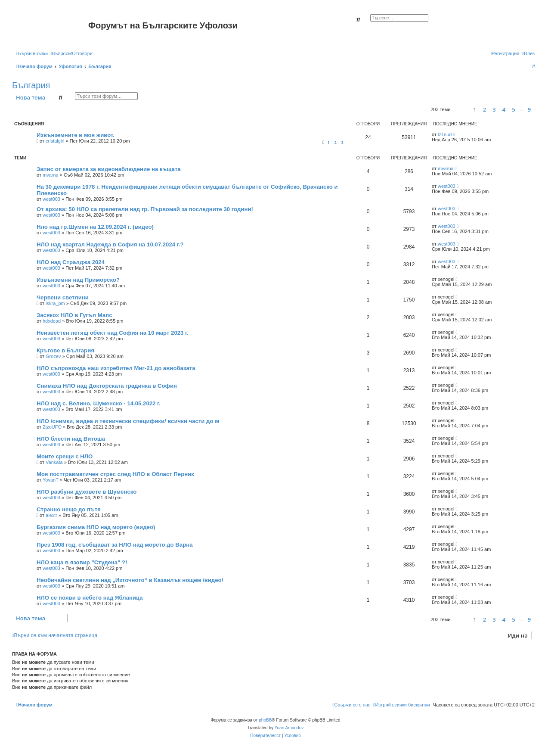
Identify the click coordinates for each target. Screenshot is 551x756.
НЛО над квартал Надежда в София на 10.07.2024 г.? (110, 244)
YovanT (51, 480)
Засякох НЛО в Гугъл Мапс (74, 315)
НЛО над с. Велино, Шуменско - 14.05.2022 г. (99, 403)
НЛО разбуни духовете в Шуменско (87, 492)
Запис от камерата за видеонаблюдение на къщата (109, 169)
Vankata (54, 462)
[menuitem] (71, 53)
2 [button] (484, 109)
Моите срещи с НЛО (65, 456)
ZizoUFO (52, 427)
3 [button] (494, 109)
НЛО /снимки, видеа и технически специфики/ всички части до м (128, 421)
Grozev (53, 356)
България (31, 85)
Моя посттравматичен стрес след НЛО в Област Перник (115, 474)
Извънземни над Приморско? (78, 280)
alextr (51, 515)
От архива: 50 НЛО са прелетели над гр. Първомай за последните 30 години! (145, 209)
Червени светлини (63, 297)
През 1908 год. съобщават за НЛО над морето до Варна (115, 545)
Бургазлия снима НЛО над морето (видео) (96, 527)
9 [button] (529, 109)
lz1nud (445, 134)
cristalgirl (55, 141)
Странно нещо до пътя (69, 509)
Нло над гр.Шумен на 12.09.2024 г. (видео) (95, 227)
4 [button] (504, 109)
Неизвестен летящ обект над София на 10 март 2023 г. (113, 333)
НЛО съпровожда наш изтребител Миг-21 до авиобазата (116, 368)
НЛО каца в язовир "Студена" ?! (82, 562)
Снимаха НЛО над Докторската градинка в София (107, 386)
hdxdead (52, 321)
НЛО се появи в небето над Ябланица (90, 598)
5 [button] (513, 109)
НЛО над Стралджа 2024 (71, 262)
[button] (460, 110)
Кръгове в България (65, 350)
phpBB (265, 720)
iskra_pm (55, 303)
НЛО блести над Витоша (71, 439)
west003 (51, 199)
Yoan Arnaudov (289, 728)
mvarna (51, 175)
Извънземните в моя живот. (76, 135)
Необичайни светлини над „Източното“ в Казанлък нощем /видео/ (130, 580)
